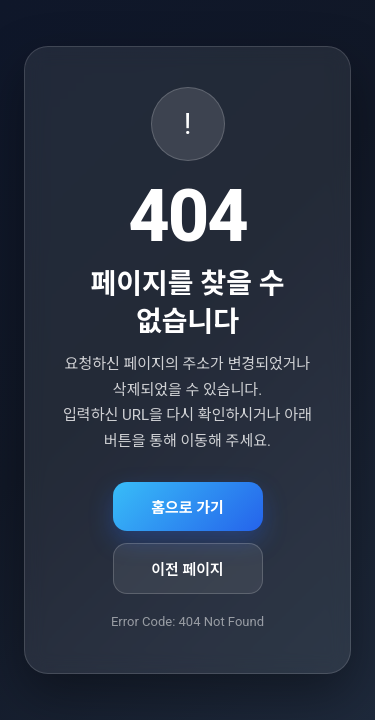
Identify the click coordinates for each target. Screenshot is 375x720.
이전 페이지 (187, 570)
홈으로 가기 (187, 508)
